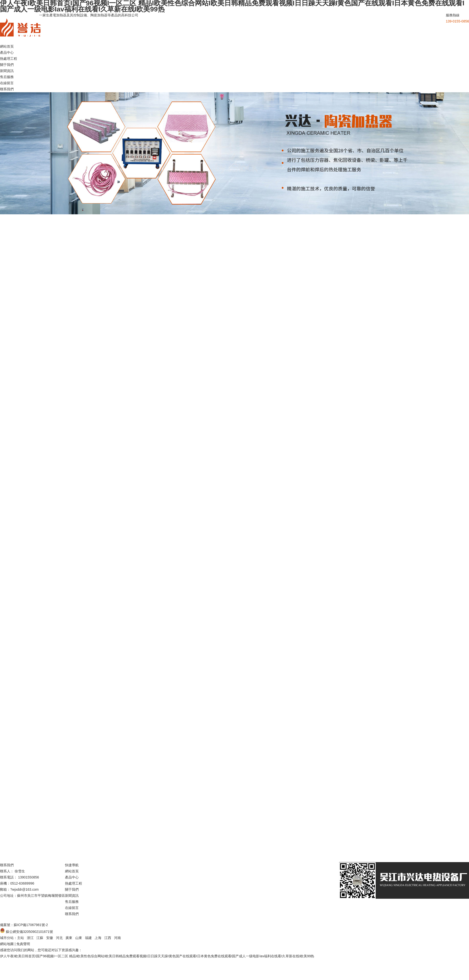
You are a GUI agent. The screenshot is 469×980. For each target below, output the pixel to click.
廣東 (69, 938)
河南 (117, 938)
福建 (88, 938)
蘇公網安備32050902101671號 (29, 932)
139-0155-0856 (457, 21)
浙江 (30, 938)
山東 (79, 938)
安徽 (50, 938)
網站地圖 (7, 944)
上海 (98, 938)
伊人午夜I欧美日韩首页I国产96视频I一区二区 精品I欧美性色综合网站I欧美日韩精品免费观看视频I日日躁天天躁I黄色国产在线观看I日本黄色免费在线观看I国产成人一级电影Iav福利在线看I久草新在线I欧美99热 (157, 956)
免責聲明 (23, 944)
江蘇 (40, 938)
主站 (21, 938)
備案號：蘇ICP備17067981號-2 (24, 925)
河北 (59, 938)
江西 (108, 938)
